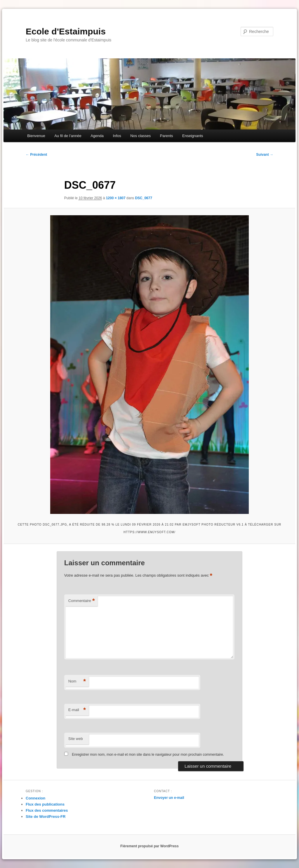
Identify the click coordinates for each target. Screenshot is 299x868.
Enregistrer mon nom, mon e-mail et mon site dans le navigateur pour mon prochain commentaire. (148, 755)
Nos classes (140, 136)
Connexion (35, 798)
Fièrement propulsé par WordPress (149, 846)
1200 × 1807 (116, 198)
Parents (167, 136)
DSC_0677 (144, 198)
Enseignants (193, 136)
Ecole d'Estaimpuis (66, 31)
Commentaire (82, 601)
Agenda (97, 136)
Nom (77, 681)
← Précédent (36, 155)
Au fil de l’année (68, 136)
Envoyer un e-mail (169, 798)
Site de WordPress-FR (46, 817)
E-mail (77, 710)
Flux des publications (45, 804)
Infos (117, 136)
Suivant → (265, 155)
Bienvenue (36, 136)
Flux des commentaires (47, 810)
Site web (76, 739)
